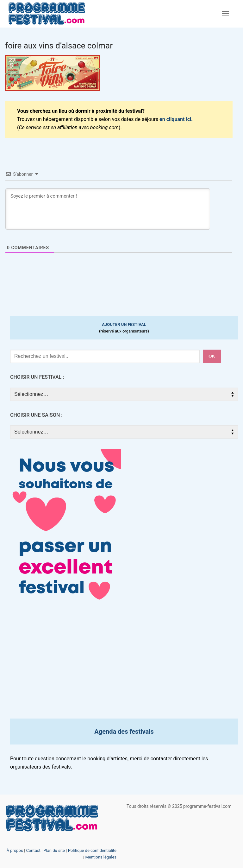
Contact (33, 850)
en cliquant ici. (176, 119)
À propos (15, 850)
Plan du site (54, 850)
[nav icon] (225, 14)
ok (212, 356)
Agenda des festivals (124, 732)
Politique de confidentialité (92, 850)
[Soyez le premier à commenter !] (108, 209)
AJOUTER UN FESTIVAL (124, 324)
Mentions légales (101, 857)
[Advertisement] (124, 664)
